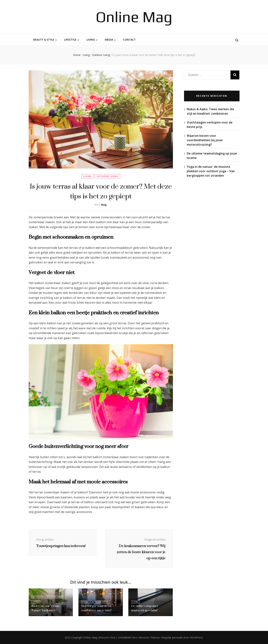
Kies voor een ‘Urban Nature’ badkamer (45, 608)
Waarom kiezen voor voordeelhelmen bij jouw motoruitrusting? (205, 140)
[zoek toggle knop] (237, 40)
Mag (104, 205)
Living (91, 40)
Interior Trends (55, 597)
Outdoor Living (107, 176)
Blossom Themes (149, 637)
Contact (129, 40)
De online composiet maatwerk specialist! (145, 608)
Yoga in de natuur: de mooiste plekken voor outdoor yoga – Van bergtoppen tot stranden (211, 171)
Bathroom (38, 597)
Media (109, 40)
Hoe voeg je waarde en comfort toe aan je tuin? (97, 608)
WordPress (196, 637)
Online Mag (134, 17)
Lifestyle (70, 40)
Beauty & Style (44, 40)
